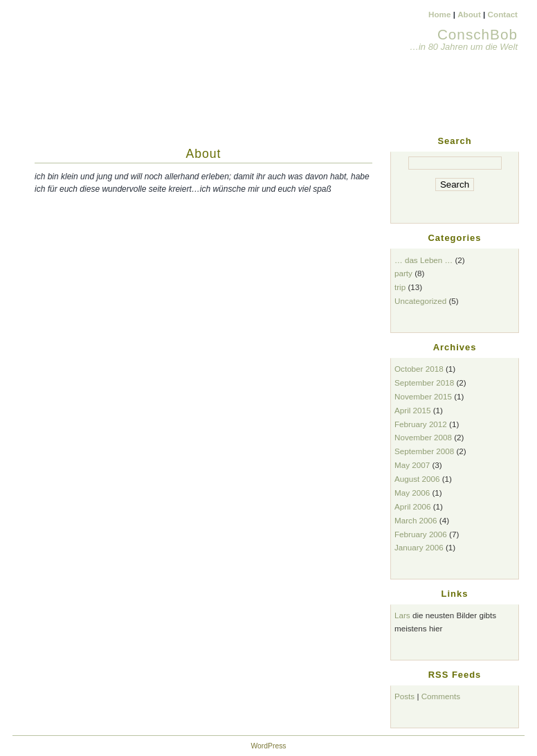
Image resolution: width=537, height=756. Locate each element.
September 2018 (424, 382)
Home (439, 14)
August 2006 (417, 479)
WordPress (268, 746)
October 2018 (419, 369)
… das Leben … (424, 260)
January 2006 (419, 547)
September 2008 (424, 451)
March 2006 (416, 520)
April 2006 (413, 506)
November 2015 (423, 396)
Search (454, 141)
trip (400, 287)
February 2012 (421, 424)
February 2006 (421, 534)
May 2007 (412, 465)
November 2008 (423, 437)
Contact (503, 14)
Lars (402, 615)
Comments (441, 696)
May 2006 (412, 493)
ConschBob (477, 34)
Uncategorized (420, 301)
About (469, 14)
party (403, 273)
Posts (404, 696)
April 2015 (413, 410)
